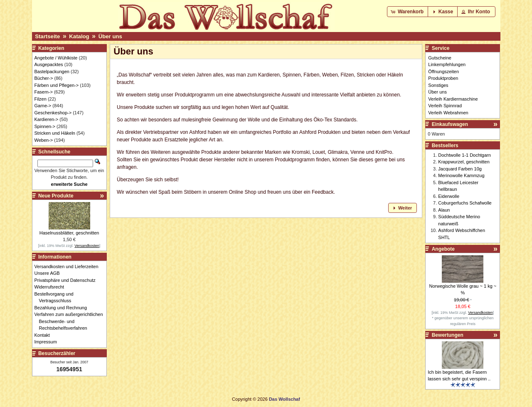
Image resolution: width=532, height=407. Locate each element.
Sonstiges (438, 85)
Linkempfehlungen (447, 64)
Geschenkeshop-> (53, 113)
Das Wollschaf (284, 399)
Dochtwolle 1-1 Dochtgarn (464, 155)
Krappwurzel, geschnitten (464, 162)
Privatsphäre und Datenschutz (67, 280)
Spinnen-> (45, 126)
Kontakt (44, 335)
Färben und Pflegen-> (57, 85)
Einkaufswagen (450, 124)
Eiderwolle (449, 196)
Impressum (48, 342)
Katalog (79, 36)
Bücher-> (44, 78)
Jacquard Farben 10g (460, 169)
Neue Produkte (56, 196)
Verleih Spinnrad (445, 106)
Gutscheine (440, 58)
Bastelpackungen (52, 72)
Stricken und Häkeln (55, 133)
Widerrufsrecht (52, 287)
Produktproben (443, 78)
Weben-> (44, 140)
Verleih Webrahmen (448, 113)
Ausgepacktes (49, 64)
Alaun (444, 210)
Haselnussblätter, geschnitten (69, 233)
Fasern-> (44, 92)
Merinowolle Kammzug (461, 175)
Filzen (41, 99)
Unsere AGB (49, 273)
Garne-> (43, 106)
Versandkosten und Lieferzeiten (69, 266)
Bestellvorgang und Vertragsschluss (56, 297)
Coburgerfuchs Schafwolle (465, 203)
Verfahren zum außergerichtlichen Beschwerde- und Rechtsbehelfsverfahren (71, 321)
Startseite (47, 36)
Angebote (443, 249)
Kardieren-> (47, 119)
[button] (408, 12)
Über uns (110, 36)
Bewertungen (448, 335)
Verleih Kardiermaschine (453, 99)
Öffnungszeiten (443, 72)
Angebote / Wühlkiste (56, 58)
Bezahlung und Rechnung (63, 308)
